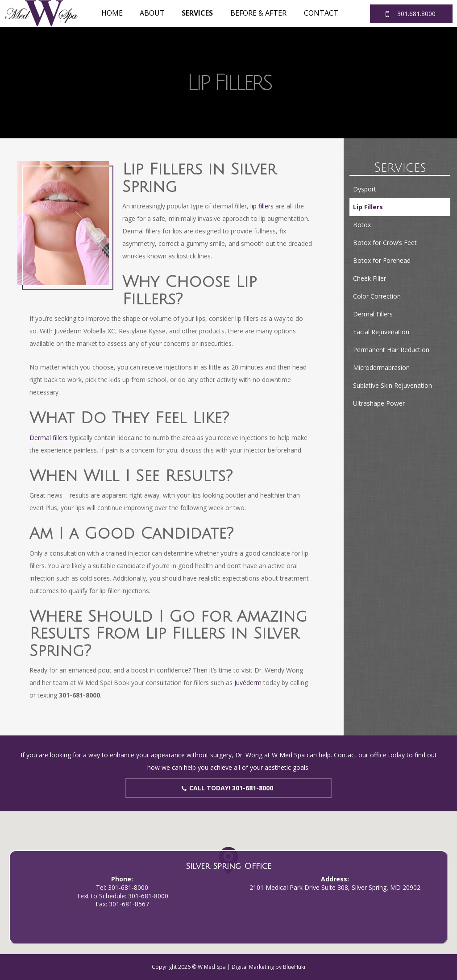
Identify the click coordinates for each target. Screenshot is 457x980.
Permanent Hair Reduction (391, 350)
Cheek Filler (370, 278)
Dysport (365, 189)
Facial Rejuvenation (381, 332)
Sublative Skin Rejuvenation (393, 385)
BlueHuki (294, 967)
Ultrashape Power (379, 403)
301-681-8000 (128, 887)
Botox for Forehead (382, 260)
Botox (362, 225)
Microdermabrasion (381, 367)
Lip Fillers (368, 207)
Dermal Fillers (373, 314)
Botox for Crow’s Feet (385, 243)
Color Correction (377, 296)
